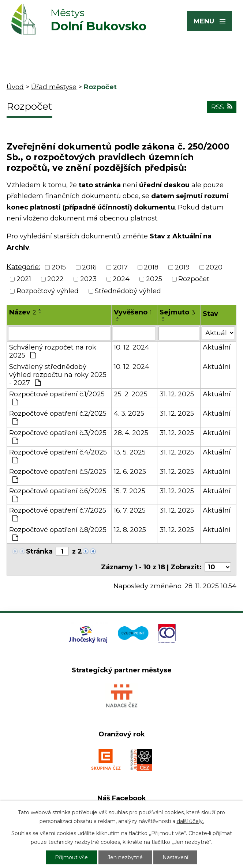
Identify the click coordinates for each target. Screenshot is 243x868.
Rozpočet (194, 279)
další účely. (190, 821)
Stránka (39, 551)
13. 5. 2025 (130, 452)
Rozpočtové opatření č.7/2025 (58, 514)
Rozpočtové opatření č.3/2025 (58, 437)
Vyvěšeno (133, 312)
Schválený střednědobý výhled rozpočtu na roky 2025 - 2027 (58, 375)
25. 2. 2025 (131, 394)
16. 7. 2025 (130, 510)
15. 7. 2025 (130, 491)
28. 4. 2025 (131, 433)
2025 (154, 279)
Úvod (15, 87)
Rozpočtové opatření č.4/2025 (58, 456)
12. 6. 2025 (130, 472)
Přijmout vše (71, 857)
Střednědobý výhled (128, 291)
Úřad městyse (54, 87)
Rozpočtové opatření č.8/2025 (58, 533)
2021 (24, 279)
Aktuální (217, 347)
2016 (89, 267)
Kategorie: (23, 267)
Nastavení (175, 857)
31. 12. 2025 (177, 394)
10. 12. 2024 (132, 347)
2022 (55, 279)
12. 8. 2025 (130, 530)
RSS (222, 107)
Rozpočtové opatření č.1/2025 (57, 398)
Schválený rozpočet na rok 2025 (53, 351)
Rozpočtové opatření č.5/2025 (58, 475)
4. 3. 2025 (129, 414)
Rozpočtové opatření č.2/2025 (58, 417)
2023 (88, 279)
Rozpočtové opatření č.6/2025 (58, 495)
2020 (214, 267)
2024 (121, 279)
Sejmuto (177, 312)
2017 (120, 267)
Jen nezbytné (125, 857)
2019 (182, 267)
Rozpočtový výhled (48, 291)
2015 (59, 267)
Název (23, 312)
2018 (151, 267)
